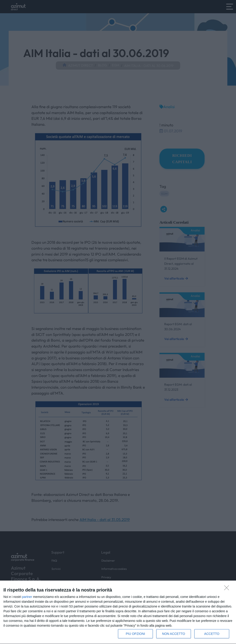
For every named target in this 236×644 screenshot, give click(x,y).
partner (27, 597)
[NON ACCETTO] (228, 589)
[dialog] (118, 612)
